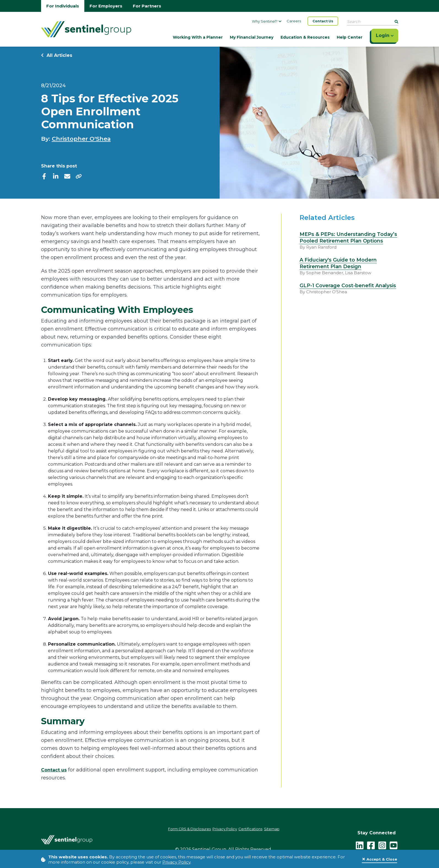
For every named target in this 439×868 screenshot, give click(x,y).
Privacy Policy (176, 862)
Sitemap (283, 830)
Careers (294, 21)
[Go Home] (86, 29)
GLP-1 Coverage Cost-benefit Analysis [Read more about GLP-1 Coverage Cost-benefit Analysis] (348, 286)
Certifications (256, 830)
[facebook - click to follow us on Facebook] (371, 843)
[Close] (379, 859)
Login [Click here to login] (385, 35)
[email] (67, 176)
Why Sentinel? (267, 21)
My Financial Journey (252, 37)
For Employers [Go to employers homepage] (106, 6)
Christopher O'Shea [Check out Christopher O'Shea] (81, 139)
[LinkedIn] (360, 843)
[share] (79, 176)
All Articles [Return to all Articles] (57, 55)
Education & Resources (305, 37)
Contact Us (323, 21)
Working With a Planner (198, 37)
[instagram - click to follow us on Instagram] (383, 843)
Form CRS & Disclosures (181, 830)
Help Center (350, 37)
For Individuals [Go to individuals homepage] (63, 6)
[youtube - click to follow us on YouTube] (394, 843)
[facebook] (44, 176)
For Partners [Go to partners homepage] (147, 6)
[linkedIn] (56, 176)
